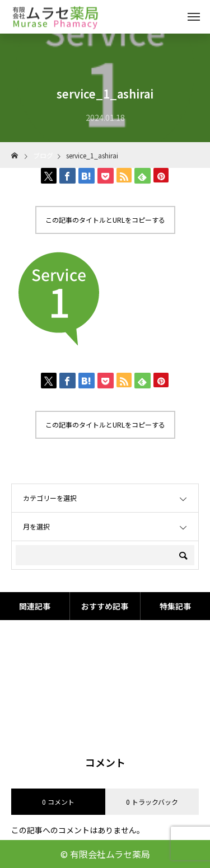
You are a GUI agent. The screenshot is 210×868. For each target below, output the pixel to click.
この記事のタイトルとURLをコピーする (105, 220)
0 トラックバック (152, 802)
